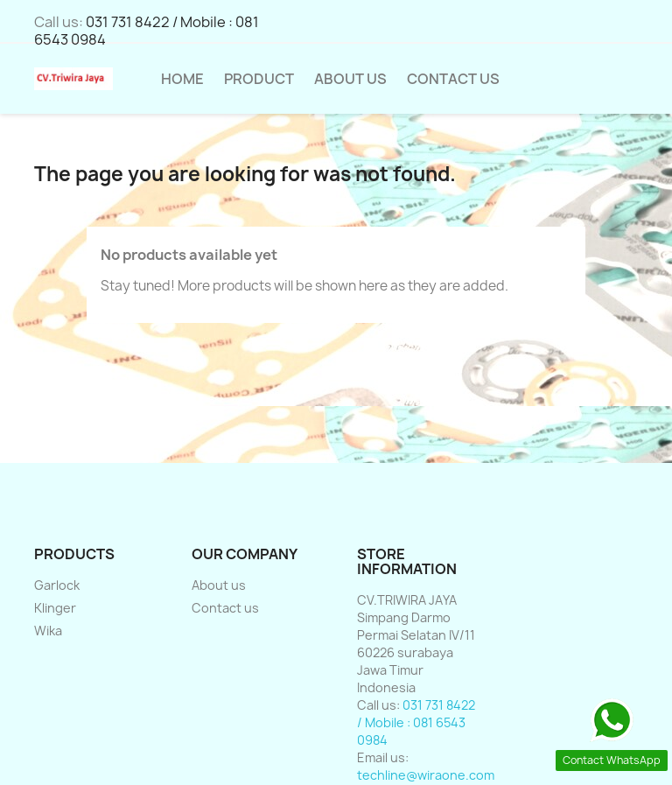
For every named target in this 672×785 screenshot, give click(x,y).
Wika (48, 631)
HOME (182, 79)
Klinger (55, 608)
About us (350, 79)
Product (259, 79)
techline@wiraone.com (426, 775)
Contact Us (453, 79)
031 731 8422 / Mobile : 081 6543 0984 (147, 31)
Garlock (57, 585)
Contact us (225, 608)
